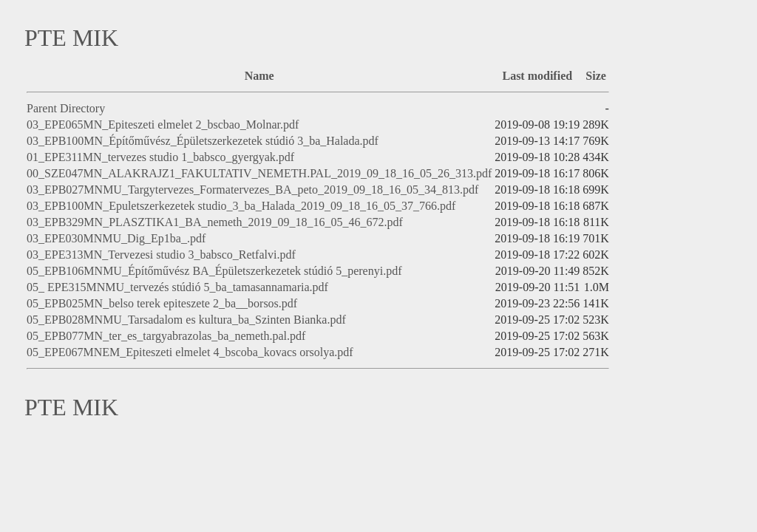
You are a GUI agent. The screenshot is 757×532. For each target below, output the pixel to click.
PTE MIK (71, 38)
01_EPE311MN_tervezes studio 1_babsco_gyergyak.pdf (160, 157)
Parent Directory (66, 108)
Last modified (537, 76)
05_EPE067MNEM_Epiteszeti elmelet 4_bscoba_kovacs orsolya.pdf (190, 352)
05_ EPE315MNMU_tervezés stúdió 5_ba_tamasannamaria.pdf (177, 287)
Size (596, 76)
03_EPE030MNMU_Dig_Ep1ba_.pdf (116, 238)
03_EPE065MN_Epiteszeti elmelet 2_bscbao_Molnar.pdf (163, 125)
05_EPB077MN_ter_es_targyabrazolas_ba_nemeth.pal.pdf (166, 336)
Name (259, 76)
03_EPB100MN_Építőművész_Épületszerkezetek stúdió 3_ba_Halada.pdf (203, 141)
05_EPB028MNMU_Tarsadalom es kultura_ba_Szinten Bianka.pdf (186, 320)
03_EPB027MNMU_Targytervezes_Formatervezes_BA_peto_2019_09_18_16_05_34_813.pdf (252, 190)
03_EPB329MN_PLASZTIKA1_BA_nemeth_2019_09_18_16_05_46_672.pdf (215, 222)
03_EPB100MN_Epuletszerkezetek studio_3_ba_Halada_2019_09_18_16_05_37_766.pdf (241, 206)
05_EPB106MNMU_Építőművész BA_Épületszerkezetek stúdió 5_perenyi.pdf (214, 271)
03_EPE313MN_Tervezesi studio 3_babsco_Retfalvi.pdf (161, 255)
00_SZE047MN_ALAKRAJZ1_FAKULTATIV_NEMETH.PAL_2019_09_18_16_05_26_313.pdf (259, 173)
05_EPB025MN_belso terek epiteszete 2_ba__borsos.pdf (162, 303)
